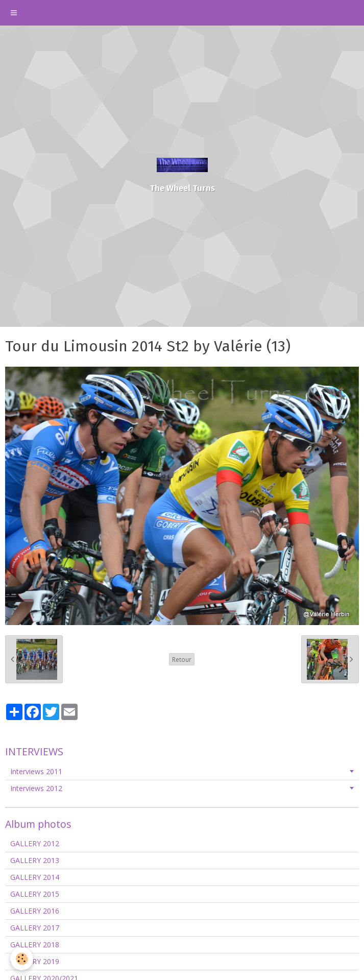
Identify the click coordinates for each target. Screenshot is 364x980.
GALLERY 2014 (35, 877)
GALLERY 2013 (35, 860)
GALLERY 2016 (35, 911)
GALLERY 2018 (35, 945)
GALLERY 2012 (35, 843)
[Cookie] (22, 959)
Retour (182, 659)
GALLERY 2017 (35, 928)
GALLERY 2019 (35, 961)
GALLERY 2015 (35, 894)
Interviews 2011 (36, 771)
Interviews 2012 (36, 788)
